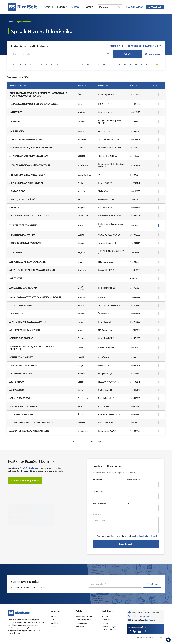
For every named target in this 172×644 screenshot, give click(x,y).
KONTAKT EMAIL (98, 491)
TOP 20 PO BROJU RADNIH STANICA (144, 46)
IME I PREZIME (98, 480)
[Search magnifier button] (119, 7)
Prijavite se (152, 584)
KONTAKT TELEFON (133, 480)
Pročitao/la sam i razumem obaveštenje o (127, 536)
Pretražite (128, 54)
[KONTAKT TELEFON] (143, 484)
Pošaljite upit (126, 544)
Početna (12, 22)
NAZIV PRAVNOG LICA (100, 503)
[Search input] (108, 7)
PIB (129, 503)
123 (14, 65)
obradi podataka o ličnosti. (146, 536)
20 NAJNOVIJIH (117, 46)
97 (92, 442)
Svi (158, 65)
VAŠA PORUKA (98, 515)
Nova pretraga (152, 54)
